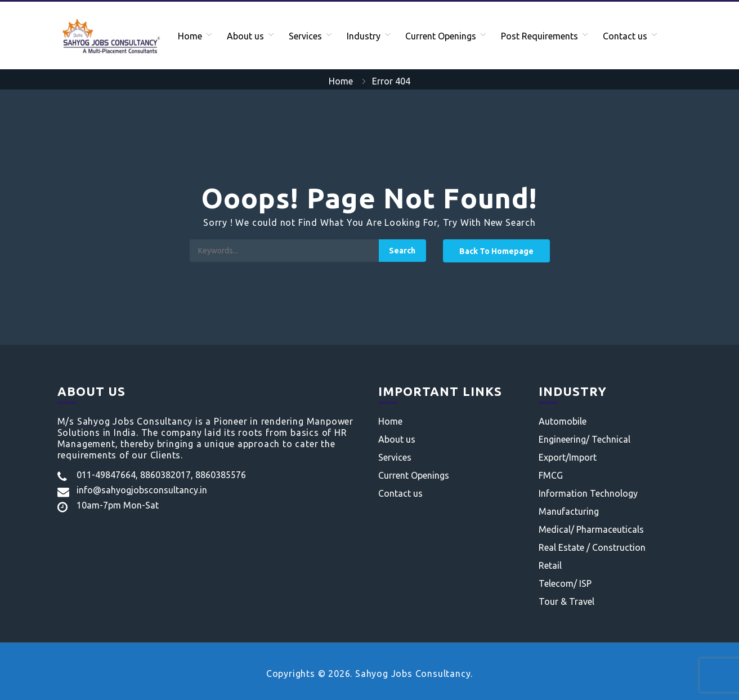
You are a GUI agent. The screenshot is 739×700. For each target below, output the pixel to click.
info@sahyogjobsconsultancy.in (142, 490)
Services (305, 36)
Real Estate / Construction (592, 547)
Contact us (625, 36)
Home (190, 36)
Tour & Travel (566, 601)
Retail (550, 565)
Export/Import (568, 457)
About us (245, 36)
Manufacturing (569, 511)
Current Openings (441, 36)
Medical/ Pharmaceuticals (591, 529)
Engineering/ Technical (585, 439)
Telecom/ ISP (565, 583)
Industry (364, 36)
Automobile (563, 421)
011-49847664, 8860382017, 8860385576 (161, 475)
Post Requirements (539, 36)
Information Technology (588, 493)
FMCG (551, 475)
